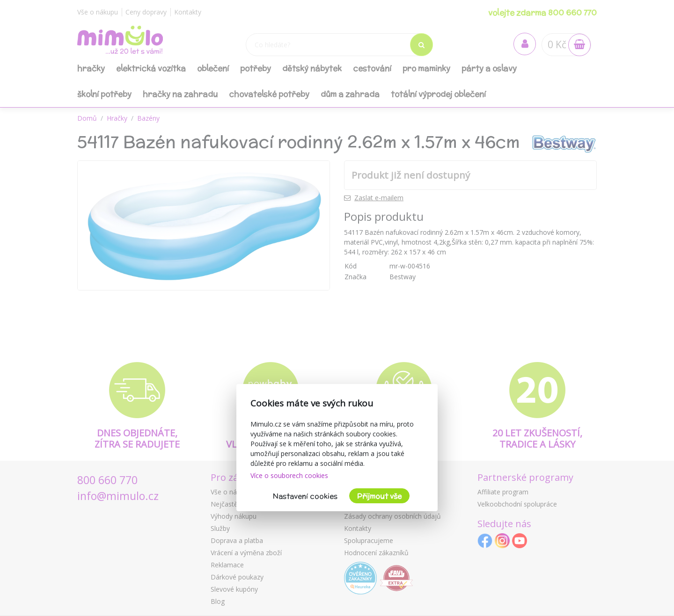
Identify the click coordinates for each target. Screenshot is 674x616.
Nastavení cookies (305, 496)
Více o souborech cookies (289, 475)
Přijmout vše (379, 496)
